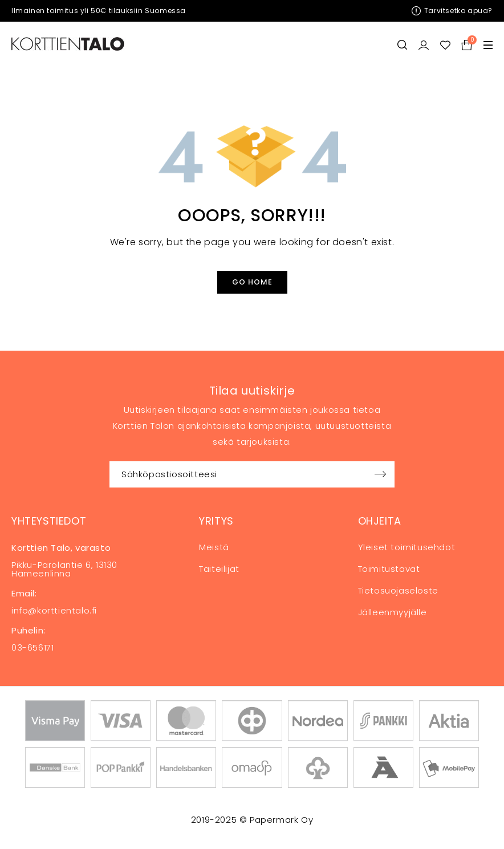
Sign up (380, 474)
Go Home (252, 282)
